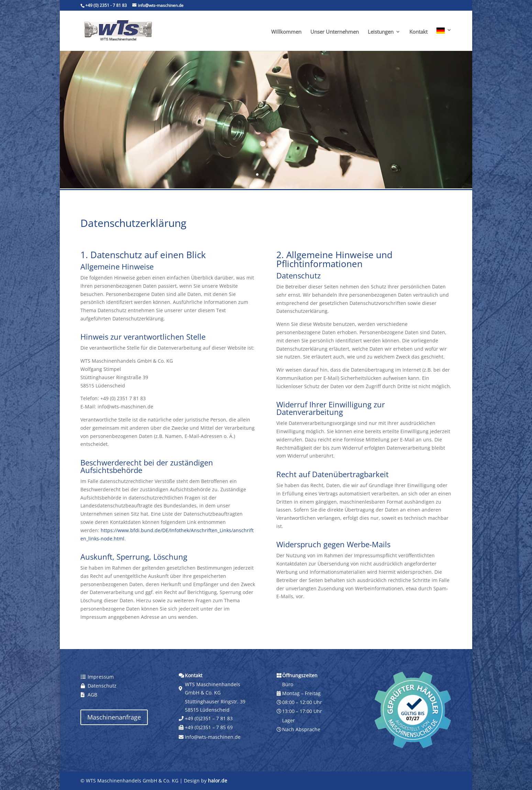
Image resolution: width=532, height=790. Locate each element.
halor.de (218, 781)
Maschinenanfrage (114, 717)
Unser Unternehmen (335, 32)
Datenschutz (102, 686)
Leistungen (381, 32)
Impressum (101, 677)
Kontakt (418, 32)
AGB (92, 695)
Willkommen (286, 32)
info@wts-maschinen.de (213, 737)
